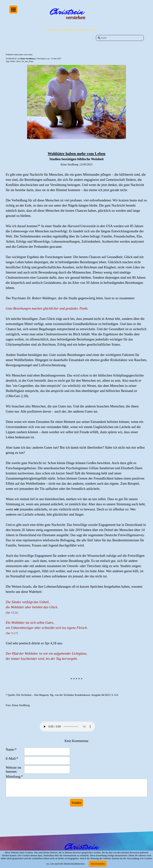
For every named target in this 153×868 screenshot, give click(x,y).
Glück (18, 61)
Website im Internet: (13, 770)
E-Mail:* (12, 758)
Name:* (11, 749)
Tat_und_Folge (27, 61)
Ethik (13, 61)
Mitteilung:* (14, 776)
